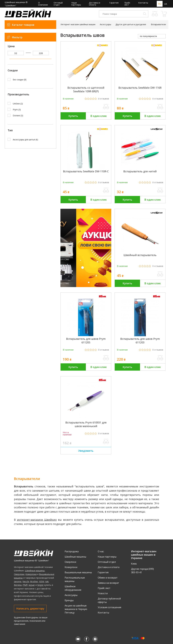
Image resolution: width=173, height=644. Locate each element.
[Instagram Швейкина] (95, 639)
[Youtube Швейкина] (78, 639)
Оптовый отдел (58, 4)
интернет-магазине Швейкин (37, 520)
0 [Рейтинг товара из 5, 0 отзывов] (104, 99)
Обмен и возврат (108, 578)
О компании (43, 4)
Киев (134, 564)
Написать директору (30, 608)
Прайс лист (127, 4)
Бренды (69, 600)
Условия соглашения (109, 607)
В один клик (99, 116)
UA (165, 4)
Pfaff (25, 585)
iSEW (42, 581)
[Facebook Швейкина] (87, 639)
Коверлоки (31, 574)
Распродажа (72, 551)
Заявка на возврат (108, 583)
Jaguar (32, 585)
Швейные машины (35, 570)
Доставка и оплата (94, 4)
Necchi (26, 581)
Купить (73, 116)
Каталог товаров (23, 25)
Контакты (143, 3)
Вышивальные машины (78, 572)
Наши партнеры (76, 4)
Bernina (18, 585)
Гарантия (114, 3)
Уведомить (86, 451)
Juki (47, 581)
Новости (103, 593)
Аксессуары (71, 595)
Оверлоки (19, 574)
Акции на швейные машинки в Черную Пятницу (76, 609)
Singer (40, 585)
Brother (34, 581)
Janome (18, 581)
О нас (101, 551)
